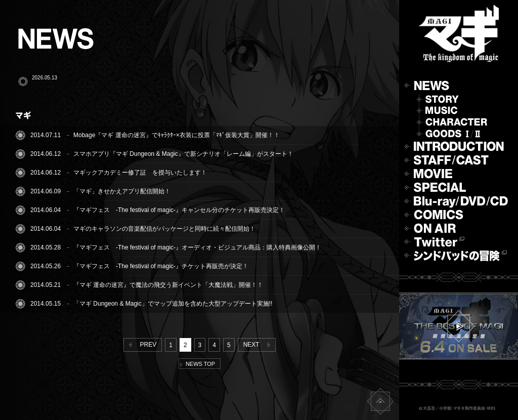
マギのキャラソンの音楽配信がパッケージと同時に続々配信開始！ (164, 229)
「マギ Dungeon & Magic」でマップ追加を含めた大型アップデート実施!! (173, 304)
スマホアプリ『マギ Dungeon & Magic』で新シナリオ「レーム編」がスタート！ (183, 154)
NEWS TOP (198, 364)
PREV (141, 345)
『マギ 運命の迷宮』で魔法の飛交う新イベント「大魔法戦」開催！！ (168, 285)
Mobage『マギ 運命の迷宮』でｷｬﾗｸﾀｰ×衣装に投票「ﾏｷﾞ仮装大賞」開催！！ (177, 135)
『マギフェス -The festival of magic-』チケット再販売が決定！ (161, 266)
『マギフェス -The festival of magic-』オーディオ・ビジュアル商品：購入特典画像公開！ (197, 247)
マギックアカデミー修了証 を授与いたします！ (140, 173)
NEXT (259, 345)
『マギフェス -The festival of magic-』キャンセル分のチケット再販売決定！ (179, 210)
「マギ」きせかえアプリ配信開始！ (122, 191)
